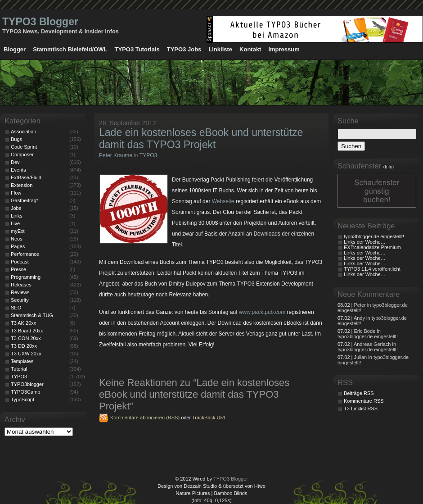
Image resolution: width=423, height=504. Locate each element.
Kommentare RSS (364, 401)
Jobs (16, 208)
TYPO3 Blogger (40, 22)
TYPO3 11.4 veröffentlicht (372, 269)
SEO (16, 308)
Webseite (223, 201)
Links (17, 216)
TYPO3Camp (25, 392)
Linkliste (220, 49)
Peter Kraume (116, 155)
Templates (22, 361)
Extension (22, 185)
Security (20, 300)
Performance (25, 254)
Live (15, 223)
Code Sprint (24, 147)
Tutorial (19, 369)
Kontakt (250, 49)
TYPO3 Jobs (184, 49)
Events (18, 170)
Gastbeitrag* (25, 200)
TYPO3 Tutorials (137, 49)
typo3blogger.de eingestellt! (374, 236)
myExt (18, 231)
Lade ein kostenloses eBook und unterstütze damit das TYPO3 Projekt (201, 138)
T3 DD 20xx (24, 346)
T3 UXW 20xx (26, 354)
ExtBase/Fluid (26, 177)
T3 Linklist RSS (361, 409)
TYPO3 (148, 155)
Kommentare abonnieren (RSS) (145, 418)
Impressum (284, 49)
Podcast (20, 262)
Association (23, 132)
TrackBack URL (209, 418)
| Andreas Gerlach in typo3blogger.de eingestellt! (368, 347)
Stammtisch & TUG (32, 315)
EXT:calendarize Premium (372, 247)
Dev (15, 162)
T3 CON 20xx (26, 338)
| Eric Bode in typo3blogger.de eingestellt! (368, 334)
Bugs (16, 139)
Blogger (15, 49)
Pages (18, 246)
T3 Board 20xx (27, 331)
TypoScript (22, 400)
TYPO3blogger (27, 384)
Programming (26, 277)
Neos (17, 239)
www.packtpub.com (262, 312)
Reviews (20, 292)
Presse (18, 269)
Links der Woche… (365, 242)
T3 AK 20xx (23, 323)
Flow (16, 193)
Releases (21, 285)
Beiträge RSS (359, 393)
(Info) (389, 167)
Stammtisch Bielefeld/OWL (70, 49)
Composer (22, 154)
